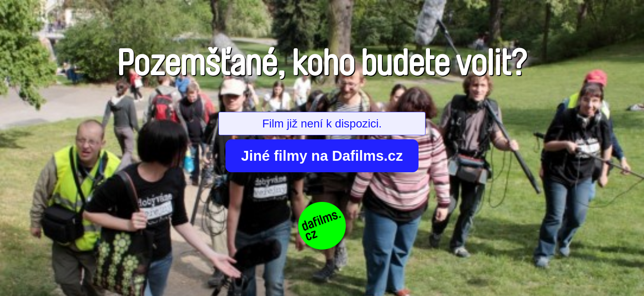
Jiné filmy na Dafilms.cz (322, 156)
